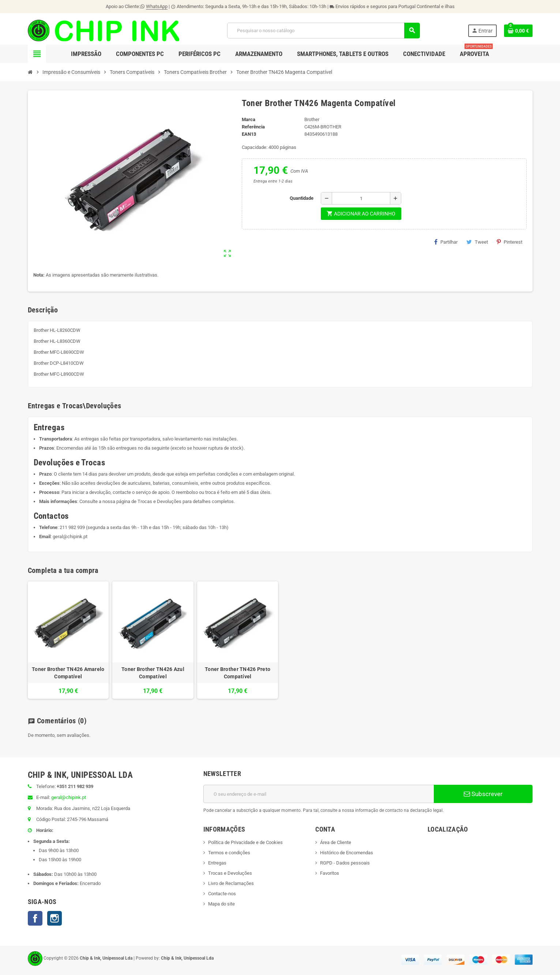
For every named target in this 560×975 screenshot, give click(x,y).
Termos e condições (229, 853)
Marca (249, 119)
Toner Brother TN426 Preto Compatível (238, 673)
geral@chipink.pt (70, 537)
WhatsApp (157, 6)
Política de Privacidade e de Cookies (245, 842)
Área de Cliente (336, 842)
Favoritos (330, 873)
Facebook (35, 918)
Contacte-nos (222, 894)
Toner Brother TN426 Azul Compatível (153, 673)
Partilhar (446, 242)
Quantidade (302, 198)
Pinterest (510, 242)
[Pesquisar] (324, 31)
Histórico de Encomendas (347, 853)
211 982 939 (72, 527)
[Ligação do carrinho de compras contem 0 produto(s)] (518, 31)
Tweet (477, 242)
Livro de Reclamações (231, 883)
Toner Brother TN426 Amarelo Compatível (68, 673)
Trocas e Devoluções (159, 501)
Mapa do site (221, 904)
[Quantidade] (361, 198)
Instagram (55, 918)
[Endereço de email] (319, 794)
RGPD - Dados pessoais (345, 863)
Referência (253, 127)
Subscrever (483, 794)
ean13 (249, 134)
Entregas (217, 863)
